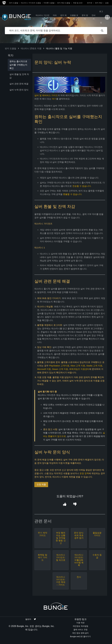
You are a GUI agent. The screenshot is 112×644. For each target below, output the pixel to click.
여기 (54, 99)
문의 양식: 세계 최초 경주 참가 (79, 535)
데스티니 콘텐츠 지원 (31, 48)
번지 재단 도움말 (64, 3)
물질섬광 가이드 (97, 534)
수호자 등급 (97, 556)
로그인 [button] (101, 17)
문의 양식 (85, 17)
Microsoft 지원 (44, 369)
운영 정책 (84, 473)
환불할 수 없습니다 (72, 194)
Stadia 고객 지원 (94, 366)
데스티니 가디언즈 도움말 (31, 3)
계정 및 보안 (78, 3)
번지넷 (90, 3)
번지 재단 (99, 3)
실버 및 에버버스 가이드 (46, 95)
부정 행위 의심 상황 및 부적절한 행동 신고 (61, 538)
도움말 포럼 (74, 17)
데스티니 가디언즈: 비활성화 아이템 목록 (79, 560)
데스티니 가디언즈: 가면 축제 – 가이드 (61, 581)
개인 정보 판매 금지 (80, 633)
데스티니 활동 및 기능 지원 (59, 48)
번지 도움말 (14, 3)
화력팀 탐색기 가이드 (42, 557)
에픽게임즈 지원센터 (79, 369)
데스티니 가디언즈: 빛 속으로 (61, 557)
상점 (107, 3)
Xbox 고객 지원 (78, 366)
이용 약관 (80, 623)
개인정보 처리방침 (80, 626)
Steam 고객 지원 (60, 369)
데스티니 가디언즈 (43, 17)
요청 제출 (41, 484)
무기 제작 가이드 (42, 534)
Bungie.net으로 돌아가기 (80, 636)
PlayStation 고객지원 (59, 366)
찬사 (79, 577)
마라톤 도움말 (49, 3)
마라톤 (55, 17)
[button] (65, 504)
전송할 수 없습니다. (82, 186)
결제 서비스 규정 (80, 630)
